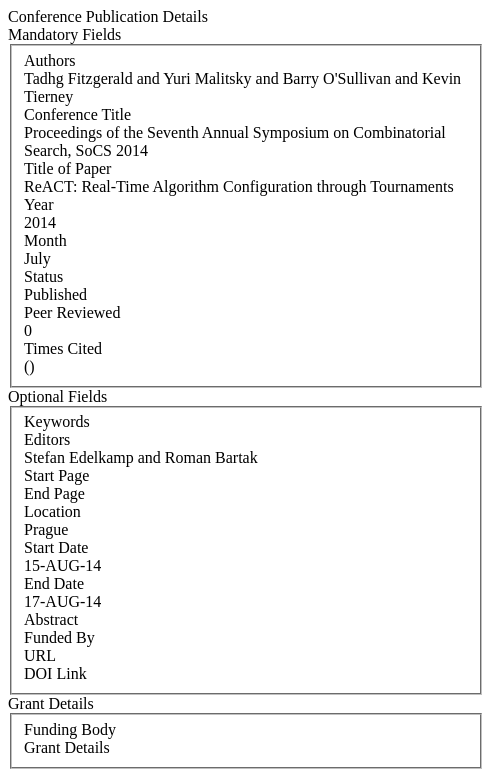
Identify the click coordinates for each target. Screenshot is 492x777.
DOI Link (55, 673)
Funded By (59, 637)
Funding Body (70, 729)
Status (43, 276)
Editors (47, 439)
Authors (50, 60)
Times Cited (63, 348)
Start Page (56, 475)
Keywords (57, 421)
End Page (54, 493)
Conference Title (77, 114)
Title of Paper (67, 168)
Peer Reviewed (72, 312)
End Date (54, 583)
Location (52, 511)
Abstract (51, 619)
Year (38, 204)
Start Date (56, 547)
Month (45, 240)
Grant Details (67, 747)
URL (40, 655)
